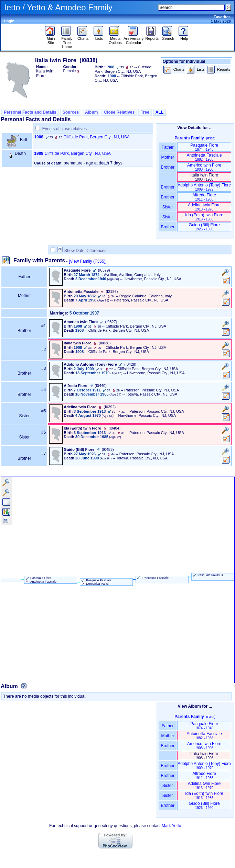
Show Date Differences (82, 251)
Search (168, 37)
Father (168, 147)
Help (184, 37)
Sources (71, 112)
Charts (83, 37)
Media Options (115, 39)
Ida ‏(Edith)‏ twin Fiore (204, 217)
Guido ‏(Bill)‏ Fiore (204, 227)
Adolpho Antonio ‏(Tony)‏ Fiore (204, 187)
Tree (145, 112)
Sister (168, 207)
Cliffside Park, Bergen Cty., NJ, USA (96, 137)
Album (91, 112)
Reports (152, 37)
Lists (99, 37)
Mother (168, 157)
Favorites (222, 17)
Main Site (51, 39)
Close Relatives (119, 112)
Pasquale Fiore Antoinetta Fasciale (41, 580)
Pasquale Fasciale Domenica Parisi (96, 582)
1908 (39, 137)
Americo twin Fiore (204, 167)
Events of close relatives (65, 129)
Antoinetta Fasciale (204, 157)
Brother (168, 167)
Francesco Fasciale (152, 578)
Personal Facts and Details (30, 112)
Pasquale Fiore (204, 147)
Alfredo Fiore (204, 197)
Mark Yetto (172, 826)
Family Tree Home (67, 41)
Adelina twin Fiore (204, 207)
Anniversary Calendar (133, 39)
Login (9, 21)
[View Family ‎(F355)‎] (88, 261)
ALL (159, 112)
